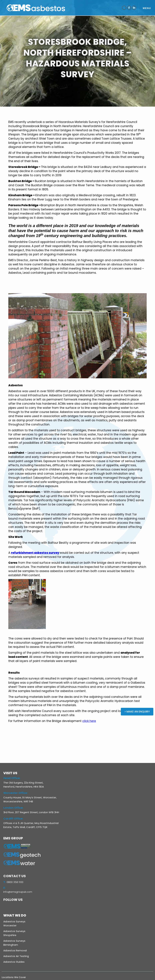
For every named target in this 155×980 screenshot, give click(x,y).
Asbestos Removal (15, 950)
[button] (147, 8)
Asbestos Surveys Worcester (14, 923)
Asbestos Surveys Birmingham (14, 943)
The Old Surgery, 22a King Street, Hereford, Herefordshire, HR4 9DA (24, 787)
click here (89, 721)
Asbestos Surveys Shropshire (14, 933)
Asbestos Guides (14, 962)
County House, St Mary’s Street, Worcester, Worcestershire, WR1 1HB (30, 802)
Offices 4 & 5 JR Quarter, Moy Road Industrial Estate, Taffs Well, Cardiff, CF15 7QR (31, 827)
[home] (41, 8)
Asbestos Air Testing (16, 956)
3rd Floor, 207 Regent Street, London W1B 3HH (31, 815)
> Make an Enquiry (137, 712)
